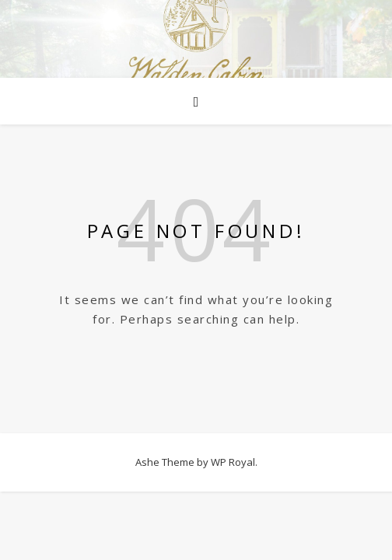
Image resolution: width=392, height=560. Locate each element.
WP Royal (233, 462)
